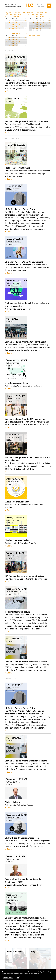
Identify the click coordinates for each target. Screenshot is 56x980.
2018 (46, 13)
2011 (28, 15)
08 (16, 22)
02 (19, 20)
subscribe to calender (35, 35)
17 (22, 24)
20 (10, 26)
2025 (15, 13)
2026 (11, 13)
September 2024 (40, 17)
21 (13, 26)
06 (10, 22)
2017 (6, 15)
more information (8, 977)
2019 (42, 13)
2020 (37, 13)
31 (22, 28)
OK (18, 977)
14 (13, 24)
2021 (33, 13)
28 (13, 28)
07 (13, 22)
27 (10, 28)
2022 (28, 13)
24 (22, 26)
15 (16, 24)
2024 (20, 13)
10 (22, 22)
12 (6, 24)
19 (6, 26)
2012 (24, 15)
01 (16, 20)
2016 (11, 15)
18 (26, 24)
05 (6, 22)
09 (19, 22)
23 (19, 26)
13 (10, 24)
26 (6, 28)
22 (16, 26)
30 (19, 28)
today (6, 13)
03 (22, 20)
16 (19, 24)
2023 (24, 13)
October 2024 (16, 34)
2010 (33, 15)
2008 (41, 15)
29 (16, 28)
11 (26, 22)
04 (26, 20)
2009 (37, 15)
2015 (15, 15)
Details (10, 91)
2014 (19, 15)
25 (26, 26)
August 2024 (16, 17)
